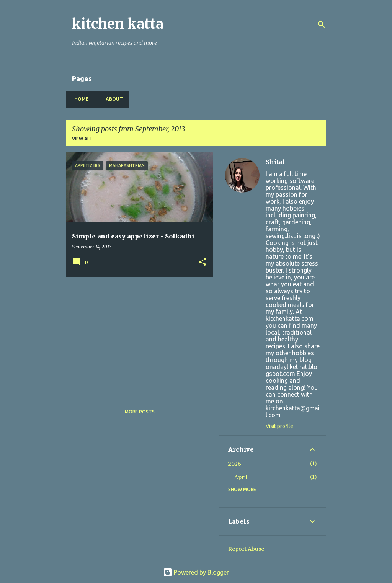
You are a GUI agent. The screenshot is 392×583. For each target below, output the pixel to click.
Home (79, 99)
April (241, 477)
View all (82, 139)
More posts (140, 412)
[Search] (322, 24)
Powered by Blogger (196, 572)
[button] (203, 262)
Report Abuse (246, 549)
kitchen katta (118, 24)
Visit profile (279, 426)
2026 (235, 464)
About (112, 99)
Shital (275, 162)
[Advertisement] (137, 336)
